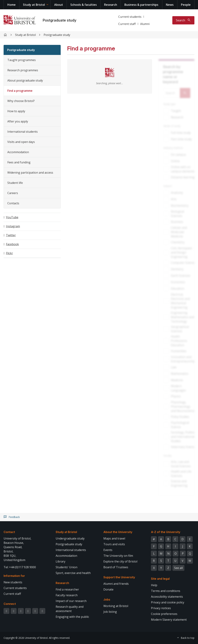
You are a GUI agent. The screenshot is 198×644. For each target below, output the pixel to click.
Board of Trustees (116, 567)
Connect (10, 604)
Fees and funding (19, 162)
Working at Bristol (116, 606)
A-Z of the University (166, 532)
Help (154, 585)
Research (111, 5)
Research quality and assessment (70, 609)
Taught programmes (22, 60)
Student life (15, 183)
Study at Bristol (34, 5)
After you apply (18, 121)
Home (11, 5)
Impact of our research (71, 601)
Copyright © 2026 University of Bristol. (26, 638)
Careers (13, 193)
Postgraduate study (60, 20)
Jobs (107, 599)
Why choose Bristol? (21, 101)
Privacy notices (161, 608)
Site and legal (160, 579)
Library (60, 561)
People (186, 5)
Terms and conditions (166, 591)
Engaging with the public (72, 617)
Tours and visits (114, 544)
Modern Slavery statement (169, 620)
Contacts (13, 203)
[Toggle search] (183, 20)
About (59, 5)
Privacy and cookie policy (168, 602)
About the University (118, 532)
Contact (9, 532)
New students (13, 582)
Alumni (145, 24)
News (170, 5)
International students (23, 132)
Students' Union (67, 567)
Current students (130, 17)
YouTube (12, 217)
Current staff (127, 24)
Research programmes (23, 70)
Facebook (12, 244)
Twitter (11, 235)
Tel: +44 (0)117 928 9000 (20, 567)
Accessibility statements (167, 597)
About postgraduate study (25, 80)
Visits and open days (21, 142)
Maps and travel (114, 538)
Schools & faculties (84, 5)
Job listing (110, 612)
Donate (108, 589)
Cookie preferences (164, 614)
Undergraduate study (70, 538)
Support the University (119, 577)
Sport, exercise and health (73, 573)
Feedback (14, 517)
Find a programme (20, 91)
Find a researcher (67, 589)
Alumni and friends (116, 584)
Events (108, 550)
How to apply (16, 111)
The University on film (118, 556)
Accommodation (18, 152)
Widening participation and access (30, 173)
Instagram (13, 226)
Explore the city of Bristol (120, 561)
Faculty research (67, 595)
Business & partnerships (141, 5)
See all (178, 568)
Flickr (9, 253)
